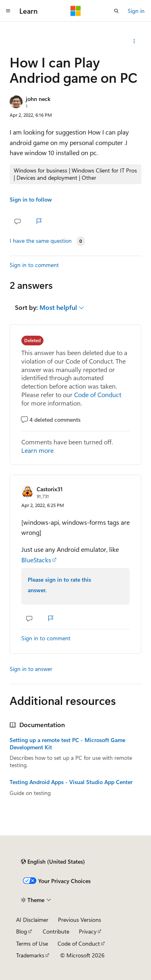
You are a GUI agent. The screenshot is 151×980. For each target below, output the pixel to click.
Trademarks (30, 955)
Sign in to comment (34, 265)
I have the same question (41, 241)
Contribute (56, 931)
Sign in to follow (31, 199)
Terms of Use (32, 943)
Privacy (88, 931)
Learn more (37, 450)
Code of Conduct (98, 394)
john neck (38, 99)
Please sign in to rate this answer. (59, 585)
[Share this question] (134, 41)
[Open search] (116, 11)
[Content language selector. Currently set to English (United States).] (53, 862)
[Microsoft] (76, 11)
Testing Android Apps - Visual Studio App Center (71, 782)
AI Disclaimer (32, 920)
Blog (22, 931)
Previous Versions (80, 920)
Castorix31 (50, 489)
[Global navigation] (8, 11)
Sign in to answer (31, 669)
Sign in (136, 11)
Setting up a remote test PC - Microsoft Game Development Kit (67, 744)
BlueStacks (36, 560)
